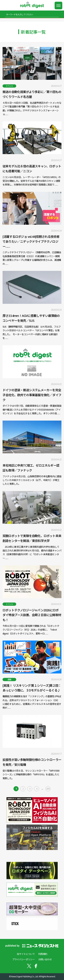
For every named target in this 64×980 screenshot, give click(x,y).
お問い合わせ (45, 959)
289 (48, 789)
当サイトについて (26, 954)
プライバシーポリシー (24, 959)
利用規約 (43, 954)
